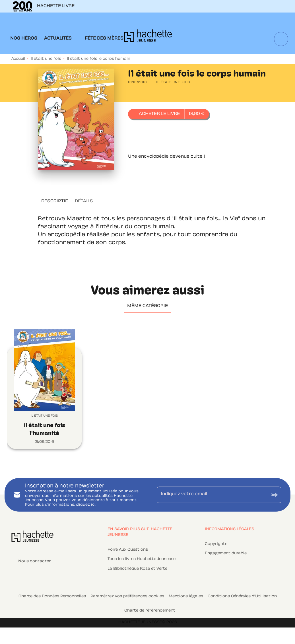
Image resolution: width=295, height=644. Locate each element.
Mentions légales (186, 596)
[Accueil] (148, 37)
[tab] (24, 39)
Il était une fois (46, 59)
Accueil (18, 59)
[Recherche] (281, 39)
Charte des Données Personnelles (52, 596)
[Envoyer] (275, 495)
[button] (173, 83)
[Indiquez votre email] (212, 495)
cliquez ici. (86, 505)
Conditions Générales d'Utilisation (242, 596)
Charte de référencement (150, 611)
